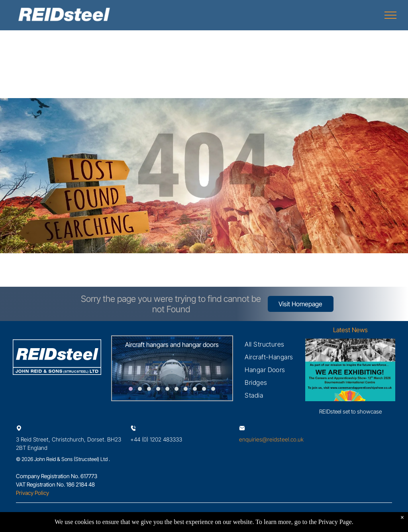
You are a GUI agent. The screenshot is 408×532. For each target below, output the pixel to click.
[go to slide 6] (177, 389)
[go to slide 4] (158, 389)
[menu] (390, 15)
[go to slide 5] (167, 389)
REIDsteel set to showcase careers (350, 412)
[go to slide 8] (195, 389)
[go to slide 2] (140, 389)
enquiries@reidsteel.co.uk (271, 439)
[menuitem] (265, 344)
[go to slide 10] (213, 389)
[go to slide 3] (149, 389)
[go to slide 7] (186, 389)
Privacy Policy (32, 493)
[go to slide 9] (204, 389)
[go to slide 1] (131, 389)
